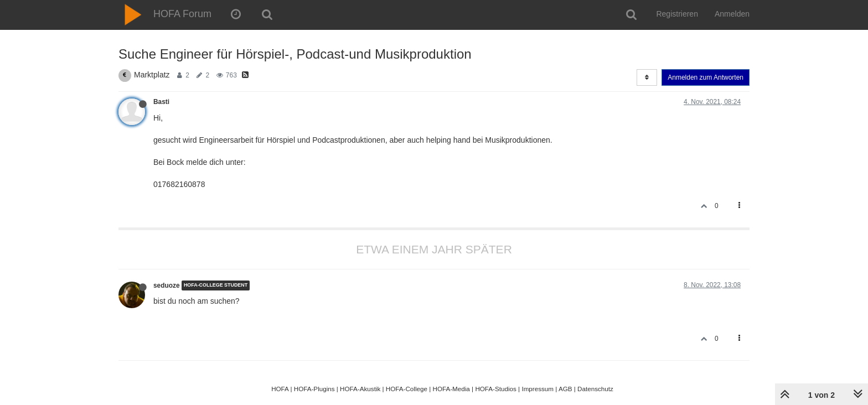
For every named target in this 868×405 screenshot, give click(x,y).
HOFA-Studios (496, 389)
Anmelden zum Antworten (706, 77)
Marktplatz (152, 75)
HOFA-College (407, 389)
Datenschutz (595, 389)
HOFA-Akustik (360, 389)
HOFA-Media (451, 389)
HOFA (280, 389)
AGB (565, 389)
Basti (161, 102)
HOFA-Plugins (314, 389)
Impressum (538, 389)
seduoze (167, 285)
